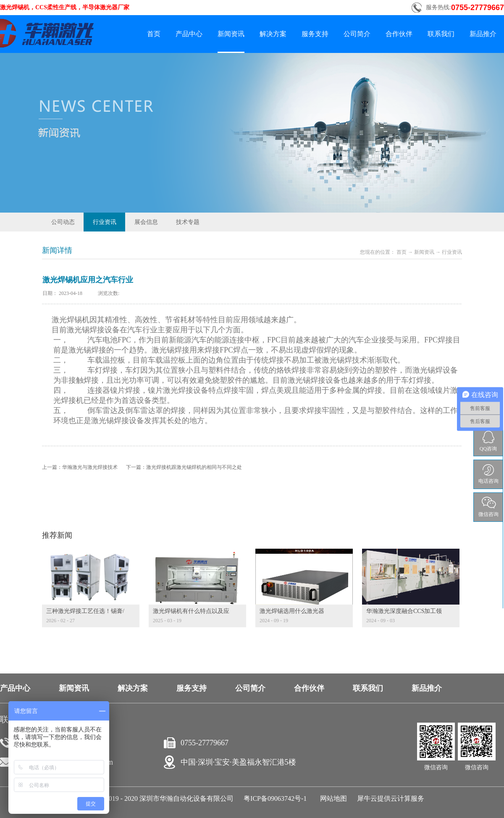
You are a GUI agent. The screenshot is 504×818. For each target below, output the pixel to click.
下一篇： (184, 467)
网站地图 (332, 798)
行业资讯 (452, 252)
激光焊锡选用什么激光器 (292, 611)
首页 (154, 34)
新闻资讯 (424, 252)
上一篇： (80, 467)
